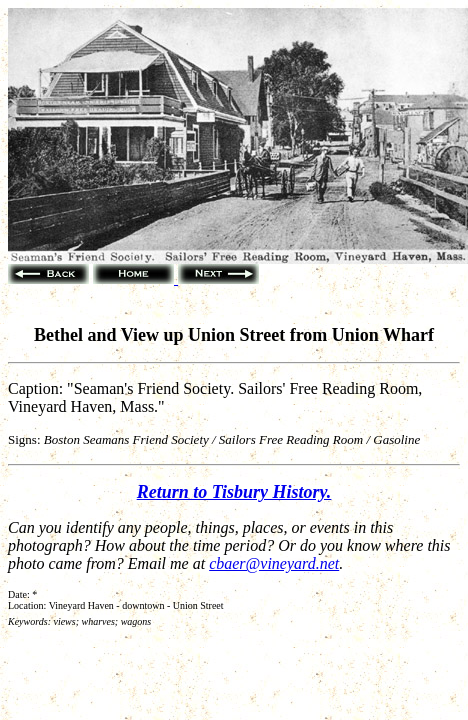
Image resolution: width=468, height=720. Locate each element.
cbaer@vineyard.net (274, 563)
